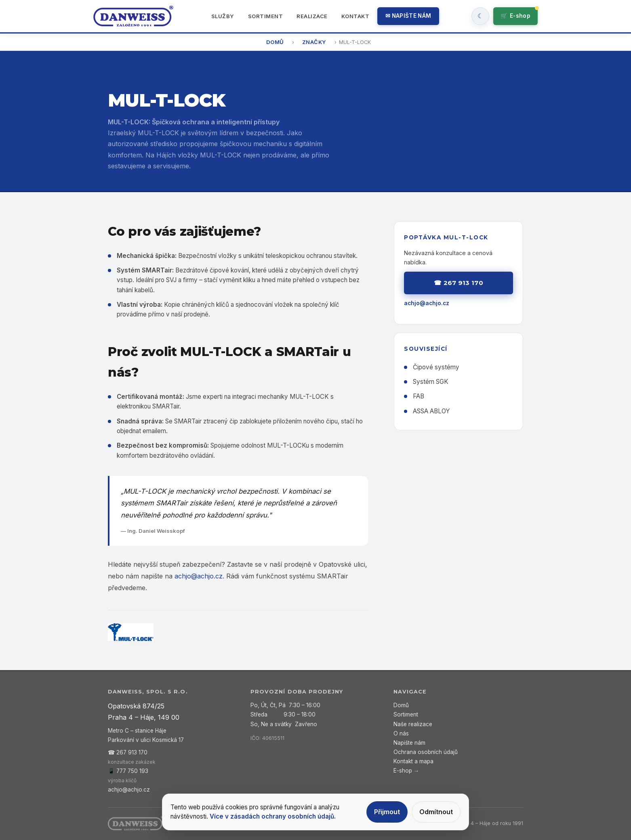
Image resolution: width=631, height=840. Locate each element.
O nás (401, 733)
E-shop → (406, 771)
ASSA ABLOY (431, 411)
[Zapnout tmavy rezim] (480, 16)
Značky (314, 42)
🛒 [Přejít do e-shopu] (515, 16)
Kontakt (355, 16)
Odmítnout (436, 812)
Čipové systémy (436, 367)
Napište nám (409, 743)
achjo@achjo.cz (199, 576)
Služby (223, 16)
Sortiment (266, 16)
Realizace (312, 16)
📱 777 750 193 (128, 771)
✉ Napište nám (408, 16)
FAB (419, 396)
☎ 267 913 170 (459, 283)
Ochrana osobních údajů (426, 752)
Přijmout (387, 812)
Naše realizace (413, 724)
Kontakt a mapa (413, 761)
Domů (275, 42)
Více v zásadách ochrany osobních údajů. (273, 816)
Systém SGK (431, 382)
